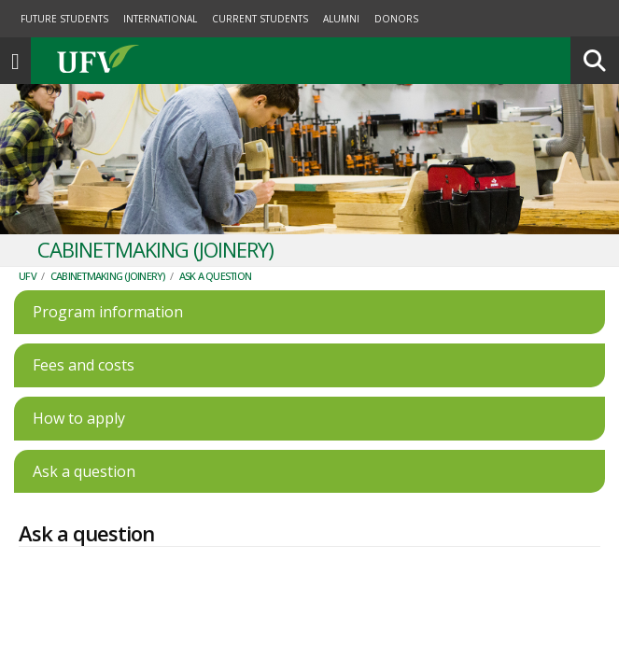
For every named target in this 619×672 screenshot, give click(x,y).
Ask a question (216, 238)
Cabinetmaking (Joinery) (108, 238)
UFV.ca (168, 23)
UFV (28, 238)
